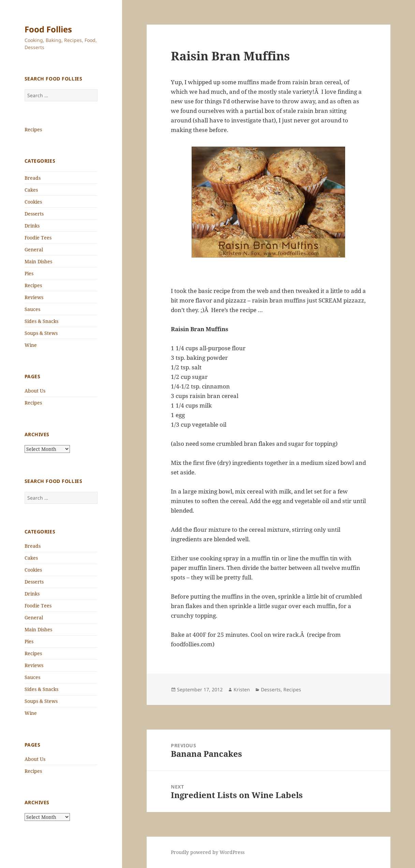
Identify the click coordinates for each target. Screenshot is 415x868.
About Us (35, 391)
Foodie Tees (38, 238)
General (34, 249)
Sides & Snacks (41, 321)
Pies (29, 273)
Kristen (242, 689)
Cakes (31, 190)
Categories (40, 161)
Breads (33, 178)
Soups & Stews (41, 333)
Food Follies (48, 29)
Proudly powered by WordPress (208, 852)
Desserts (34, 214)
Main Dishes (38, 261)
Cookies (33, 202)
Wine (31, 345)
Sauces (32, 309)
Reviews (34, 297)
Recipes (33, 129)
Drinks (32, 226)
